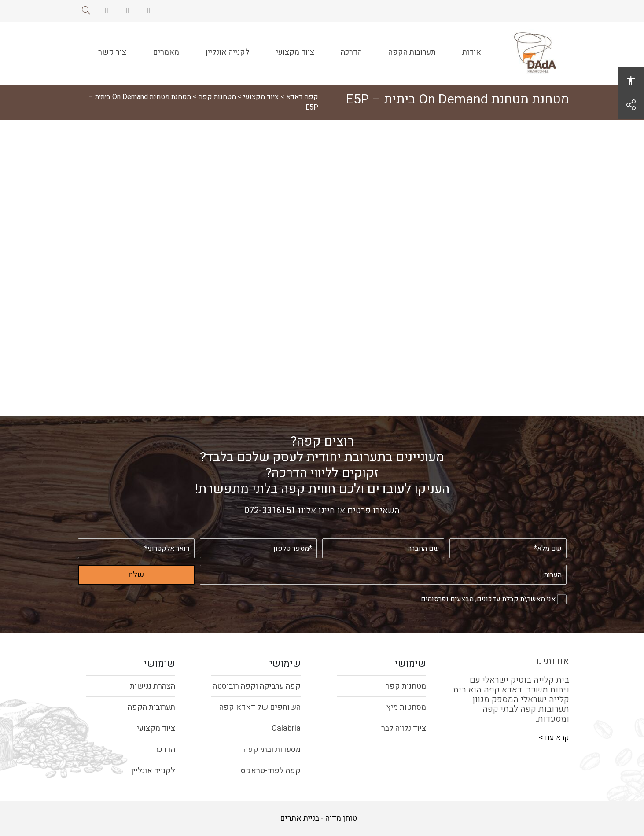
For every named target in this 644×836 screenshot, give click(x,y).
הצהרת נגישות (153, 686)
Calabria (286, 728)
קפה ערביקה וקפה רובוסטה (257, 686)
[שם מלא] (508, 548)
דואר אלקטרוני (194, 539)
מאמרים (164, 52)
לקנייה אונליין (226, 58)
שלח (136, 575)
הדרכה (350, 52)
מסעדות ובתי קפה (272, 749)
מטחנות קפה (217, 97)
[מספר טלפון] (258, 548)
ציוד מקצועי (293, 58)
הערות (566, 565)
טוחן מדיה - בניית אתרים (318, 818)
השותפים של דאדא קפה (260, 707)
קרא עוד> (554, 738)
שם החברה (444, 539)
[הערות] (383, 575)
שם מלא (566, 539)
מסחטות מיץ (406, 707)
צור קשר (110, 58)
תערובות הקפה (410, 58)
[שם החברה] (383, 548)
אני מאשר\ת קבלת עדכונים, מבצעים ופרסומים (488, 599)
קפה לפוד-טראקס (271, 771)
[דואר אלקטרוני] (136, 548)
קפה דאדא (302, 97)
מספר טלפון (317, 539)
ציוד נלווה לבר (404, 728)
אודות (470, 52)
